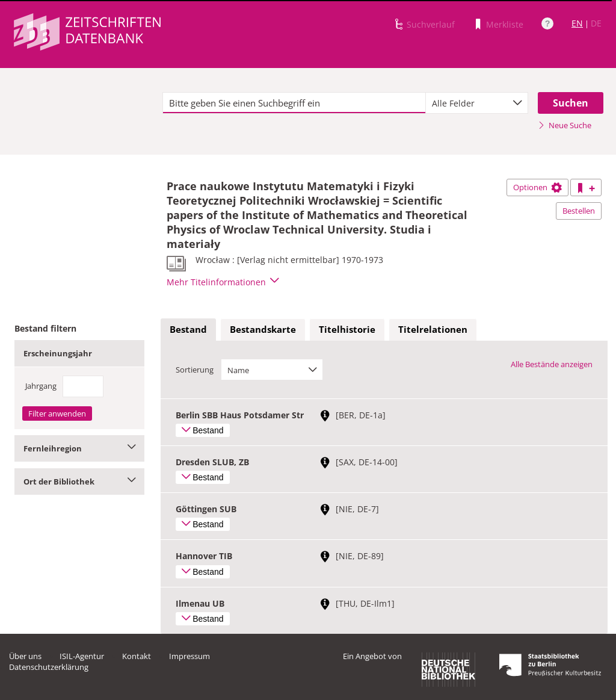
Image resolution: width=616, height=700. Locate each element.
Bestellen (579, 211)
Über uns (25, 656)
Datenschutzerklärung (49, 667)
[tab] (188, 330)
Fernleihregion (79, 448)
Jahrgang (41, 386)
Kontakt (137, 656)
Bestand (188, 329)
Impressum (189, 656)
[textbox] (294, 103)
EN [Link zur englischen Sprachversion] (577, 23)
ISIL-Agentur (82, 656)
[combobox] (477, 103)
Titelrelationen (433, 329)
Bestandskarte (263, 329)
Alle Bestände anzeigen (552, 364)
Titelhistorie (347, 329)
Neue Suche (565, 125)
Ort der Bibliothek (79, 482)
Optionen (537, 187)
